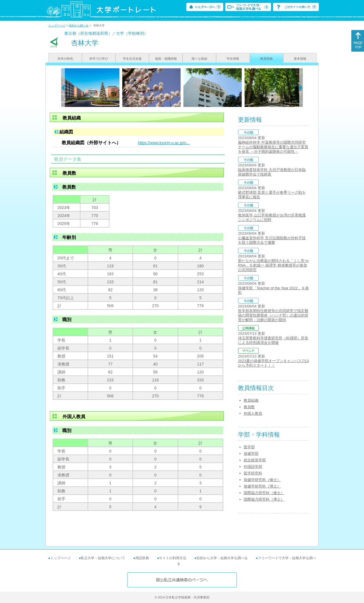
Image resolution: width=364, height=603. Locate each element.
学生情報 (233, 59)
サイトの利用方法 (173, 558)
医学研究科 (253, 473)
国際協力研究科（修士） (264, 493)
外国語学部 (253, 467)
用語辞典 (142, 558)
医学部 (249, 447)
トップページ (57, 25)
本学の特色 (65, 59)
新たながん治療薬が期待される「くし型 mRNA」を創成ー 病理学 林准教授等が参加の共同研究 (273, 265)
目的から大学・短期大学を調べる (222, 558)
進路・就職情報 (166, 59)
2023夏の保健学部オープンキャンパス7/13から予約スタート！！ (273, 363)
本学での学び (99, 59)
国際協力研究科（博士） (264, 499)
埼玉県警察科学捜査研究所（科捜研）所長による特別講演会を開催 (273, 340)
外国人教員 (253, 413)
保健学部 (251, 454)
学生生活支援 (132, 59)
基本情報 (300, 59)
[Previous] (63, 88)
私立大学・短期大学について (103, 558)
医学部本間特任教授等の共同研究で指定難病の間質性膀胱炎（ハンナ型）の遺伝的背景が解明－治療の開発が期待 (273, 315)
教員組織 (251, 400)
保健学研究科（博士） (262, 486)
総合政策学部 (255, 460)
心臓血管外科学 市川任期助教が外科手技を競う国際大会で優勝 (272, 240)
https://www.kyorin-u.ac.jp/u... (164, 143)
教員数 (249, 407)
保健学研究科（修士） (262, 480)
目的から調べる (78, 25)
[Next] (301, 88)
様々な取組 (199, 59)
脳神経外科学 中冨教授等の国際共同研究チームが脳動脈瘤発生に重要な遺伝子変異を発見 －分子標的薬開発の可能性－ (273, 147)
